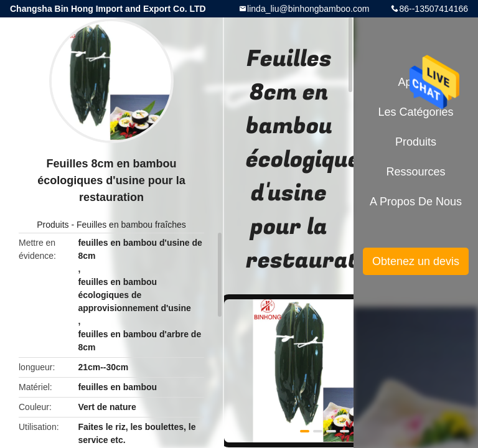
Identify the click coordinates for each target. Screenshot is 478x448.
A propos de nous (416, 202)
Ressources (415, 172)
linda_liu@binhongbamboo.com (308, 9)
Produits (53, 225)
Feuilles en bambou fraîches (131, 225)
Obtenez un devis (416, 261)
